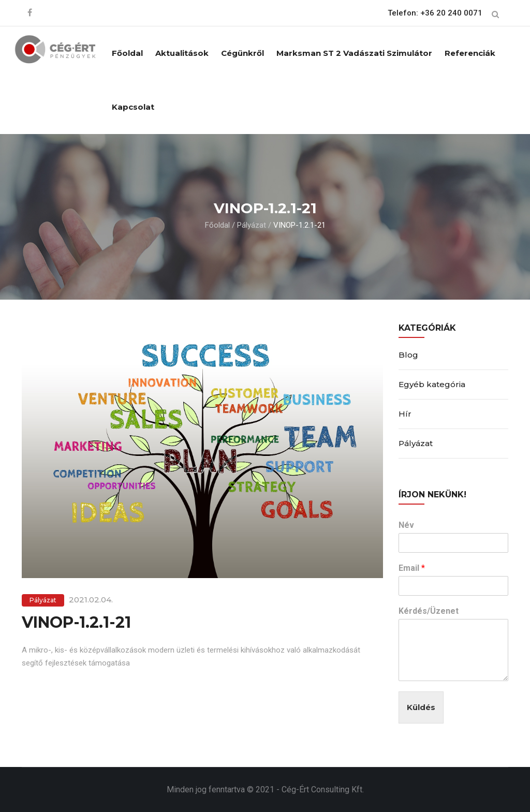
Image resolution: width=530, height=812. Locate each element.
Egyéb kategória (432, 384)
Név (406, 525)
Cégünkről (242, 53)
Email (412, 568)
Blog (408, 355)
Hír (405, 414)
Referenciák (470, 53)
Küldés (421, 707)
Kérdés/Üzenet (429, 611)
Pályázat (252, 225)
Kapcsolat (133, 107)
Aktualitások (182, 53)
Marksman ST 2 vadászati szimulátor (354, 53)
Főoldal (127, 53)
